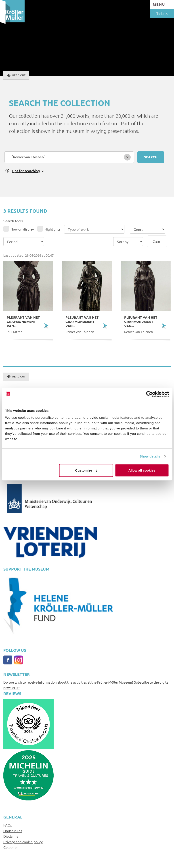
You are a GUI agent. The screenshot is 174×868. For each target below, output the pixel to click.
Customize (86, 470)
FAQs (8, 825)
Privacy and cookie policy (23, 842)
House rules (13, 831)
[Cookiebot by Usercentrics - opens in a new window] (149, 394)
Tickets (162, 13)
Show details (150, 456)
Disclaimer (12, 836)
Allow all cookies (142, 470)
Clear (156, 241)
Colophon (11, 847)
